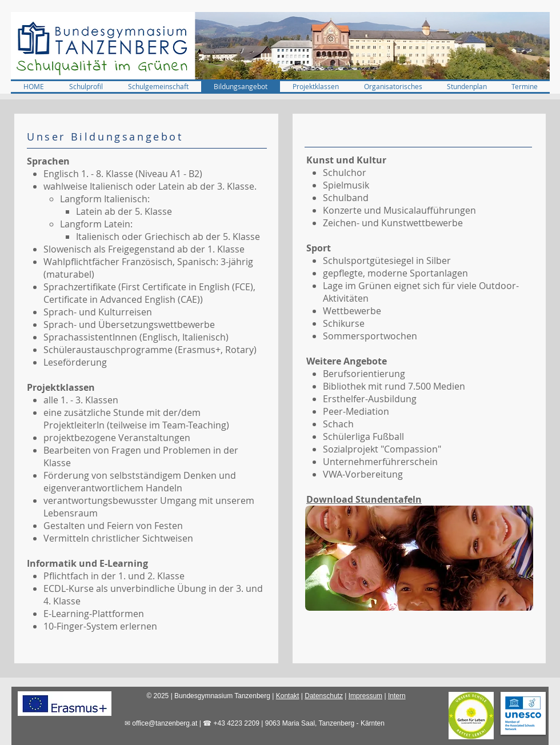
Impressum (365, 696)
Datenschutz (324, 696)
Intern (397, 696)
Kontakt (288, 696)
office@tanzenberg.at (165, 723)
